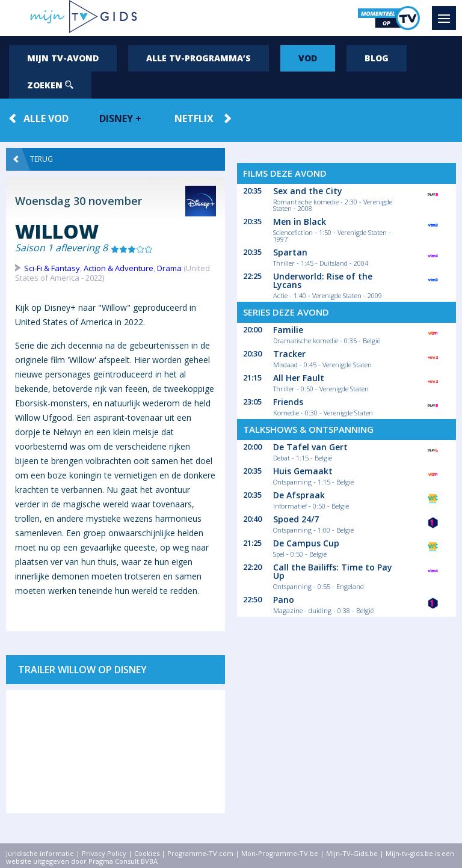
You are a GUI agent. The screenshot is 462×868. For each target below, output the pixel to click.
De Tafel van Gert (310, 447)
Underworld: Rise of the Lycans (323, 280)
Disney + (120, 118)
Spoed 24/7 (296, 519)
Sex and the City (308, 191)
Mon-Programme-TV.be (280, 853)
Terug (33, 159)
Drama (169, 268)
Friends (288, 402)
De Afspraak (299, 495)
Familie (288, 330)
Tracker (289, 354)
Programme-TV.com (200, 853)
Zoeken (50, 85)
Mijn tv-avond (63, 58)
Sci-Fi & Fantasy (52, 268)
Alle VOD (46, 118)
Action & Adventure (119, 268)
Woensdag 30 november (79, 201)
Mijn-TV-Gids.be (352, 853)
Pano (284, 600)
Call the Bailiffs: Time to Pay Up (333, 571)
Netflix (194, 118)
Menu (447, 13)
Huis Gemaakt (303, 471)
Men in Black (300, 222)
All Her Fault (299, 378)
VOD (308, 58)
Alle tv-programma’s (199, 58)
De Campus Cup (306, 543)
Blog (377, 58)
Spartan (290, 252)
